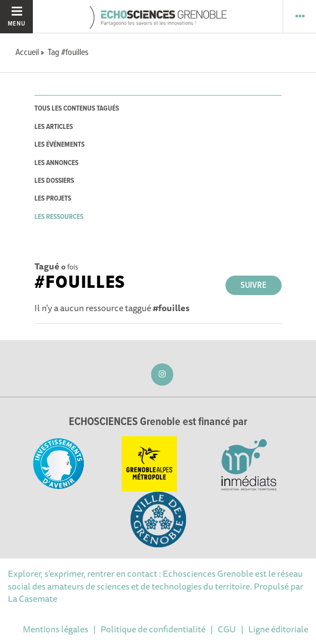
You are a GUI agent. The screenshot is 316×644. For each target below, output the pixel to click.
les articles (54, 127)
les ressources (59, 217)
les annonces (56, 163)
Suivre (254, 285)
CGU (227, 629)
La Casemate (32, 598)
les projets (53, 199)
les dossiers (54, 181)
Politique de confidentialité (153, 629)
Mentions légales (56, 629)
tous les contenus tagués (77, 109)
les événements (59, 145)
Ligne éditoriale (278, 629)
